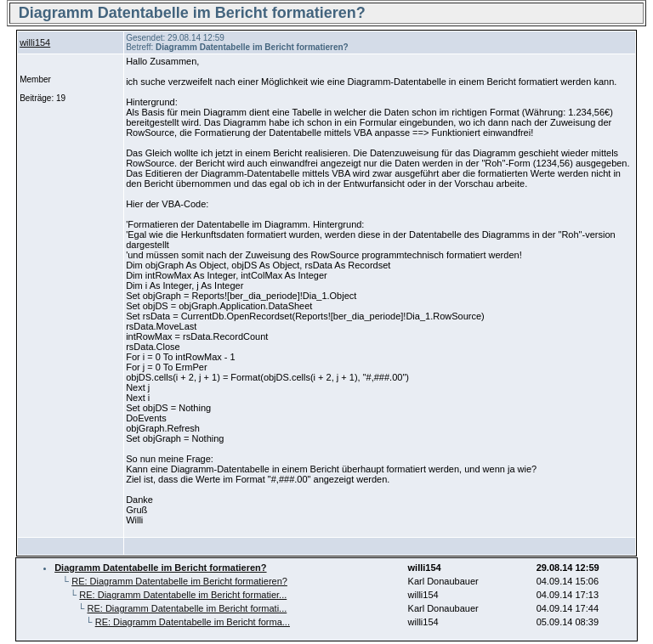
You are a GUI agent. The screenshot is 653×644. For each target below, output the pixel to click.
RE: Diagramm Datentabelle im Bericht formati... (187, 608)
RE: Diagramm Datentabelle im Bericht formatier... (183, 595)
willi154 (35, 42)
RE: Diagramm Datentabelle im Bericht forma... (193, 622)
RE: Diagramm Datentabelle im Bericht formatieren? (179, 581)
